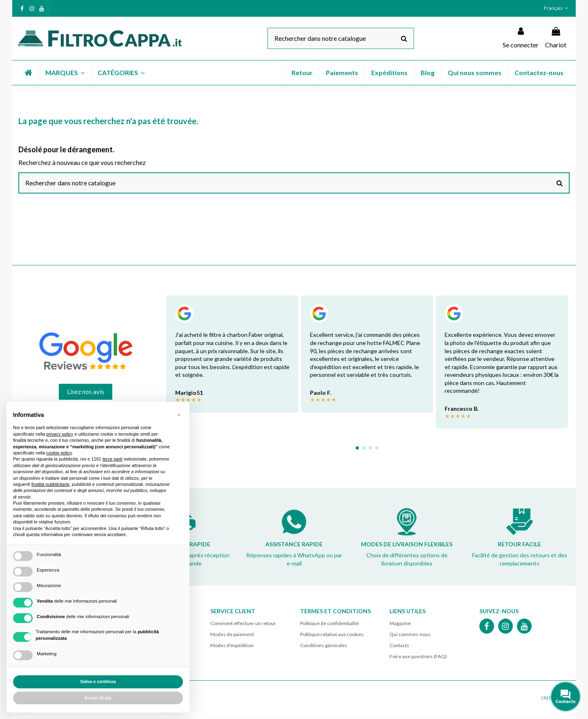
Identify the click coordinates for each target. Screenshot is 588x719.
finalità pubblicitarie (51, 484)
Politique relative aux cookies (332, 635)
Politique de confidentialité (330, 624)
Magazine (400, 624)
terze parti (112, 459)
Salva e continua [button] (98, 681)
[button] (65, 73)
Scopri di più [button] (98, 698)
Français (557, 8)
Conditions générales (324, 646)
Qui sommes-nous (410, 635)
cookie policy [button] (59, 453)
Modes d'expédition (232, 646)
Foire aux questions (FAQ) (418, 657)
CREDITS (549, 698)
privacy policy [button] (60, 434)
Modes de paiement (232, 635)
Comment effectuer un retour (243, 624)
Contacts (399, 646)
